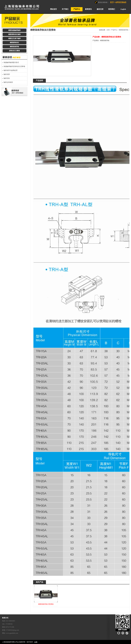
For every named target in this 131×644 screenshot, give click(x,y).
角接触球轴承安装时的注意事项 (14, 66)
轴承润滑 (7, 74)
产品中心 (77, 9)
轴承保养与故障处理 (10, 70)
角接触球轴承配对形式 (11, 62)
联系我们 (112, 9)
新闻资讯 (88, 9)
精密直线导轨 (14, 47)
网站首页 (53, 9)
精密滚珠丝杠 (14, 43)
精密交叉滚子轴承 (14, 38)
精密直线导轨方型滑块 (46, 604)
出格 (36, 642)
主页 (108, 30)
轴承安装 (7, 78)
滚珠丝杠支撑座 (14, 51)
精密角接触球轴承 (14, 30)
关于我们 (65, 9)
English (123, 9)
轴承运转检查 (8, 82)
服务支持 (100, 9)
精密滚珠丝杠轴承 (14, 34)
